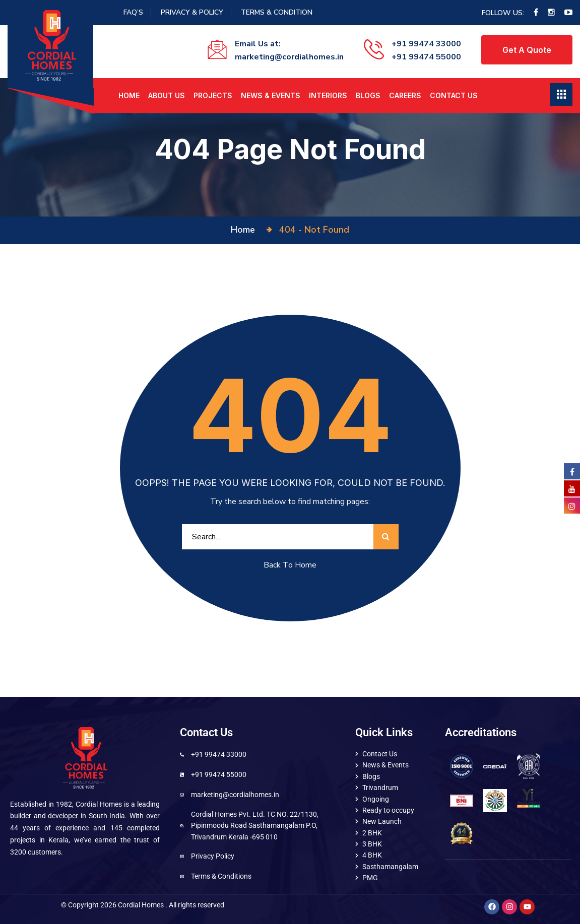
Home (129, 95)
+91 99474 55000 (426, 57)
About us (167, 95)
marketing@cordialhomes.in (289, 57)
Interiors (328, 95)
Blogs (368, 95)
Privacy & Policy (192, 12)
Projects (213, 95)
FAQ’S (133, 12)
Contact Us (454, 95)
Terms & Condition (277, 12)
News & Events (271, 95)
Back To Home (290, 565)
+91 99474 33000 (426, 44)
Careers (405, 95)
